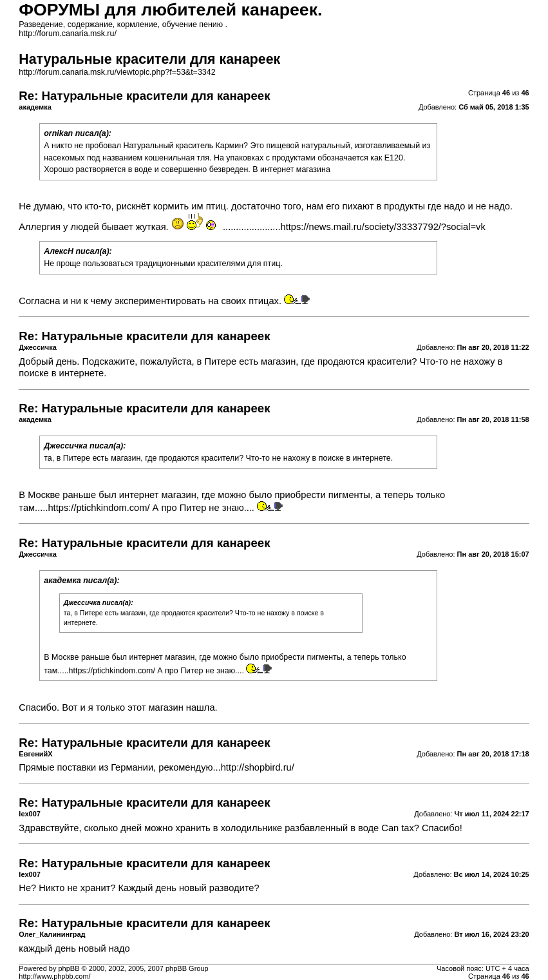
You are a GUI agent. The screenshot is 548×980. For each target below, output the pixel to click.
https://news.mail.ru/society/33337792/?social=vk (383, 227)
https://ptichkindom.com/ (99, 508)
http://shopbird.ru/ (258, 767)
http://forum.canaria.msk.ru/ (68, 34)
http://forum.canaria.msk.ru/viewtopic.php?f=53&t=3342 (117, 72)
